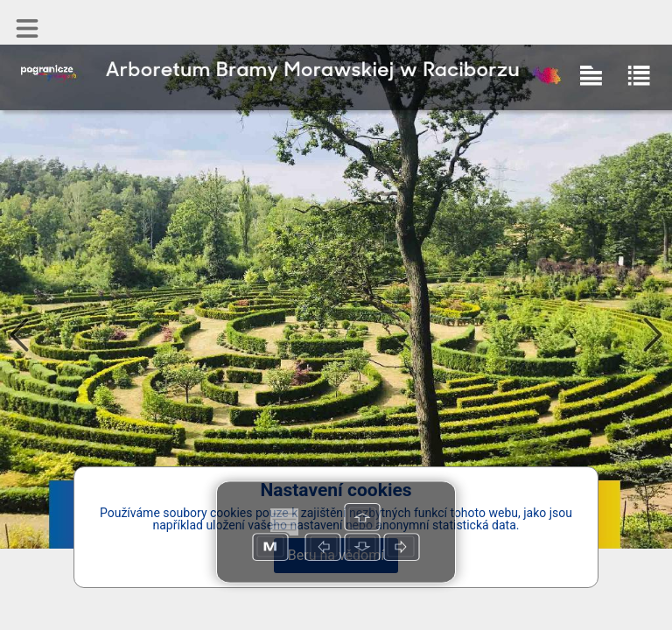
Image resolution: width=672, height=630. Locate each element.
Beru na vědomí (336, 555)
